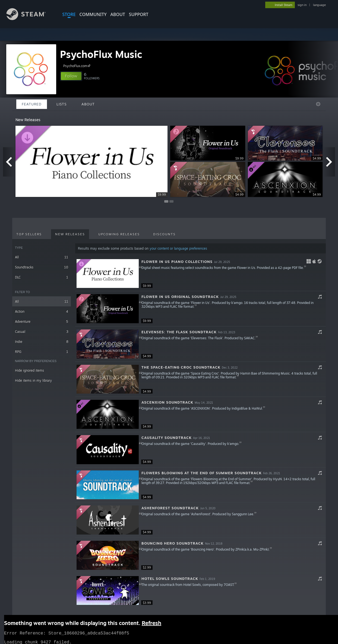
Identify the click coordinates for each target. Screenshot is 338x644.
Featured (32, 104)
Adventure (42, 321)
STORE (69, 14)
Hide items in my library (33, 380)
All (42, 257)
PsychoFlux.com (78, 66)
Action (42, 311)
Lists (61, 104)
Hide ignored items (29, 370)
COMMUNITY (93, 14)
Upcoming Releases (119, 234)
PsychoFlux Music (101, 54)
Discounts (164, 234)
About (118, 14)
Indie (42, 342)
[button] (71, 76)
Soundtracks (42, 267)
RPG (42, 352)
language (319, 5)
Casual (42, 332)
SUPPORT (139, 14)
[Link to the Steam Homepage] (30, 19)
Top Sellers (29, 234)
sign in (302, 5)
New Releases (70, 234)
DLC (42, 277)
